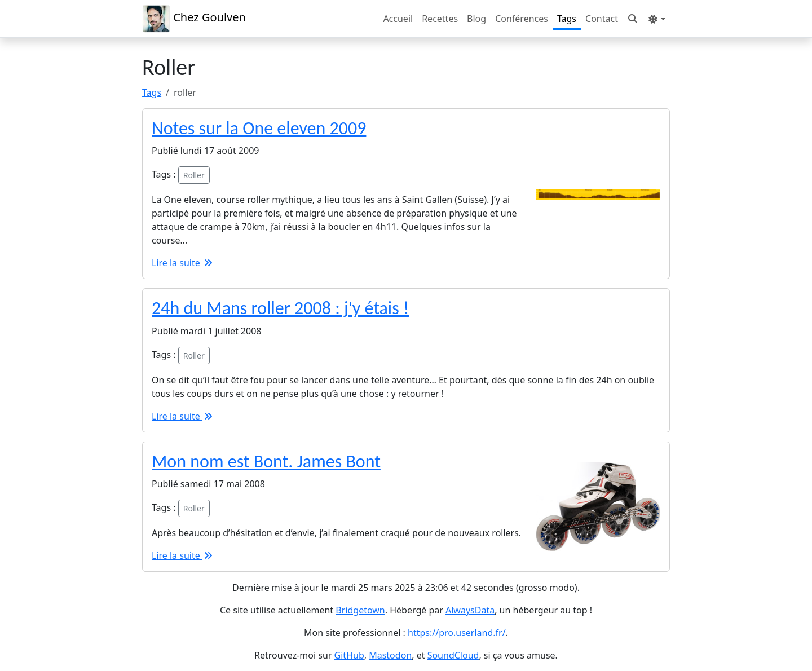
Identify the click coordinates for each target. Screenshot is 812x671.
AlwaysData (470, 610)
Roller (194, 175)
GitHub (349, 655)
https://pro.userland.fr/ (457, 633)
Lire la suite (183, 263)
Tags (567, 19)
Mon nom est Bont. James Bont (266, 462)
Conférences (522, 19)
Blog (476, 19)
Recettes (440, 19)
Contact (602, 19)
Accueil (398, 19)
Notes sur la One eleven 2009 (259, 128)
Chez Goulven (194, 19)
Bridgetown (360, 610)
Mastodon (390, 655)
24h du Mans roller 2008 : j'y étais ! (280, 308)
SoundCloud (453, 655)
